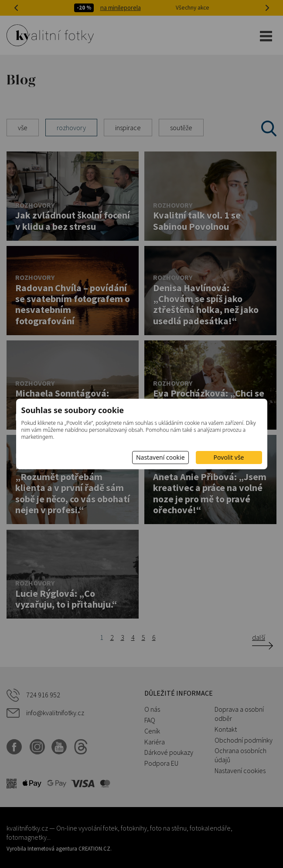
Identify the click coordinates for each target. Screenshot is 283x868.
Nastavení (160, 457)
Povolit (229, 457)
